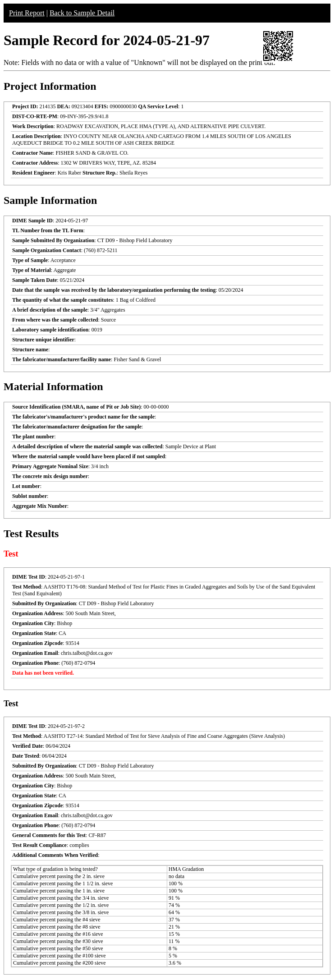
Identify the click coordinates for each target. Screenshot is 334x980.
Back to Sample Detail (82, 13)
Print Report (27, 13)
